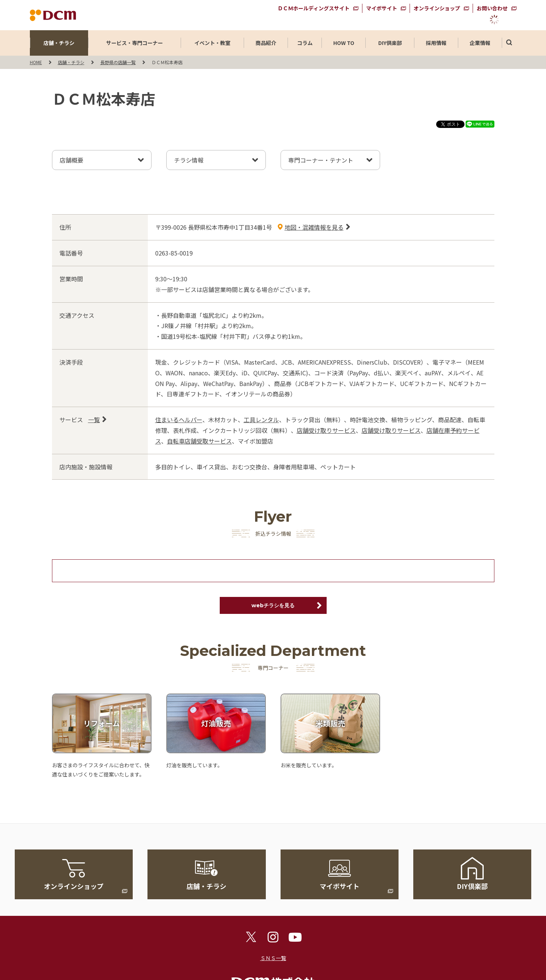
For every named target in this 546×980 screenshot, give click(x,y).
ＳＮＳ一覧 (273, 958)
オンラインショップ (437, 8)
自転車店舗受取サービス (199, 441)
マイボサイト (382, 8)
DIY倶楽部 (390, 43)
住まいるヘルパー (179, 420)
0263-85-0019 (174, 253)
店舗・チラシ (59, 43)
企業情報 (480, 43)
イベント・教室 (212, 43)
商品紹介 (266, 43)
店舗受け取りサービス (326, 430)
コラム (305, 43)
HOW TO (344, 43)
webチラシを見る (273, 605)
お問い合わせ (492, 8)
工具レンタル (261, 420)
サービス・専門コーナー (135, 43)
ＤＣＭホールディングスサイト (314, 8)
